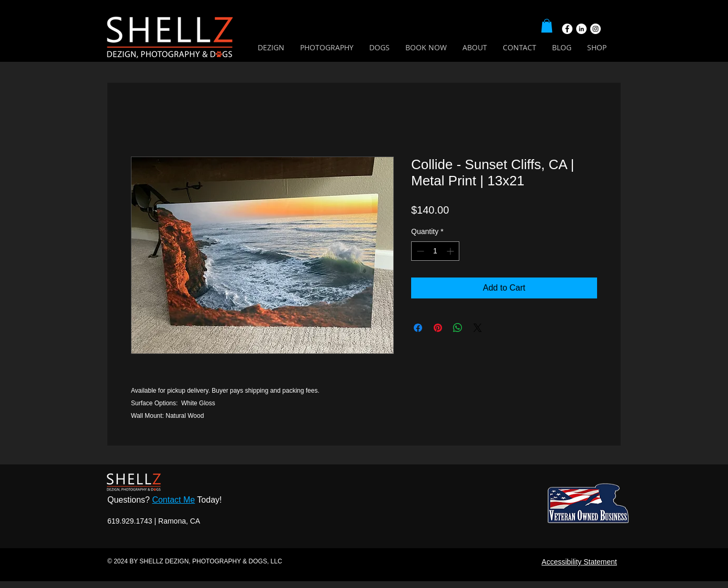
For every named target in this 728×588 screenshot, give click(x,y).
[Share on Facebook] (418, 328)
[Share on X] (478, 328)
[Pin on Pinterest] (438, 328)
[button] (547, 26)
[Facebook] (567, 29)
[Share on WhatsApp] (458, 328)
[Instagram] (595, 29)
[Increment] (451, 251)
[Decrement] (419, 251)
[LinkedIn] (581, 29)
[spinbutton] (435, 251)
